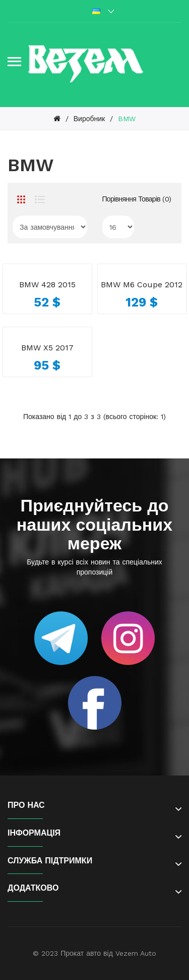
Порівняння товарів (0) (137, 199)
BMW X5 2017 (47, 348)
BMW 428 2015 (47, 285)
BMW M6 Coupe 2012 (142, 285)
